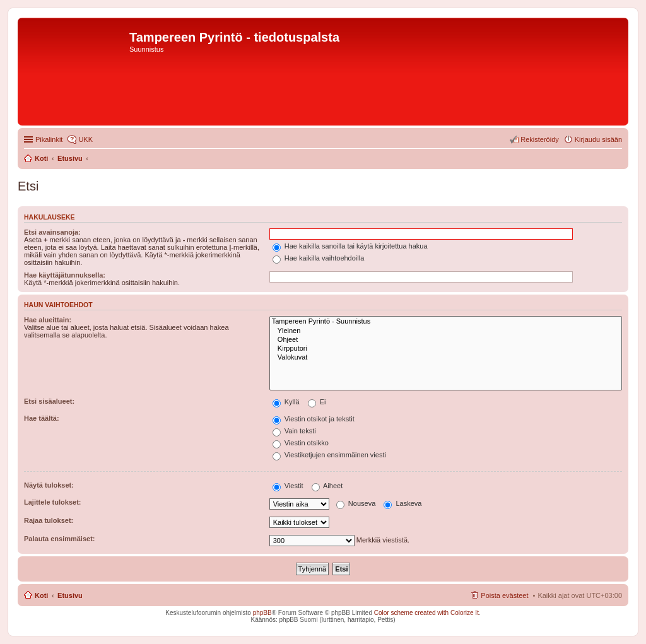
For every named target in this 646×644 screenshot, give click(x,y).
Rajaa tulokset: (49, 520)
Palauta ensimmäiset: (60, 539)
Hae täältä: (42, 418)
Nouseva (356, 503)
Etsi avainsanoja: (52, 232)
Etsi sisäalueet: (49, 401)
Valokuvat (446, 358)
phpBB (262, 613)
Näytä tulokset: (49, 485)
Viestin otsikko (301, 443)
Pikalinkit (49, 139)
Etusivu (70, 595)
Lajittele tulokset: (52, 502)
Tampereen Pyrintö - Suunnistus (446, 322)
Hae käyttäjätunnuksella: (65, 275)
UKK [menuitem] (85, 139)
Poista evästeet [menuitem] (504, 595)
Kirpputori (446, 349)
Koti (41, 595)
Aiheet (327, 486)
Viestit (288, 486)
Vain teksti (294, 431)
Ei (317, 402)
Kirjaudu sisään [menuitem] (598, 139)
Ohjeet (446, 340)
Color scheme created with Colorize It (426, 613)
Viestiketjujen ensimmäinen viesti (329, 455)
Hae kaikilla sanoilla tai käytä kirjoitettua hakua (350, 246)
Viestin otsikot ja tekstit (314, 419)
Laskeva (402, 503)
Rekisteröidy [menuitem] (540, 139)
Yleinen (446, 331)
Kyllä (286, 402)
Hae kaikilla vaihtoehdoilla (319, 258)
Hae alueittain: (48, 320)
